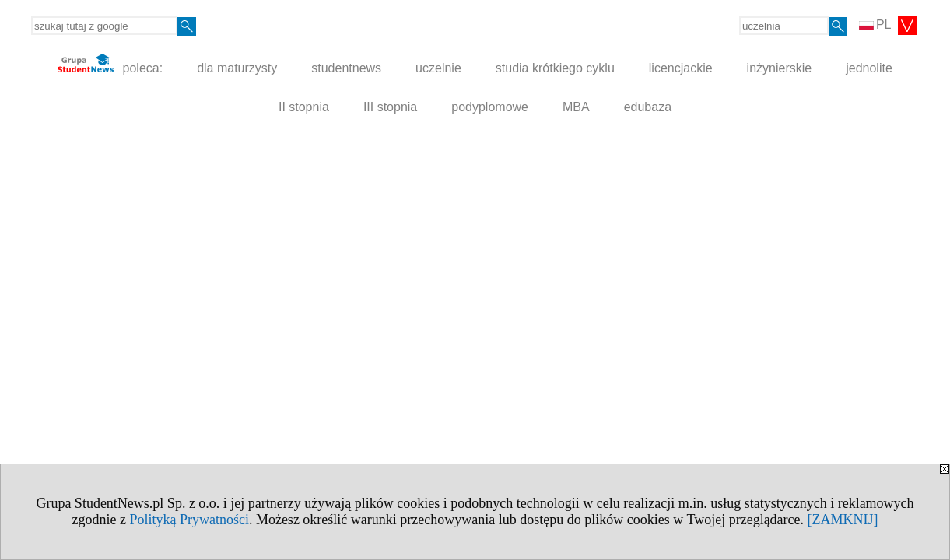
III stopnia (390, 107)
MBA (576, 107)
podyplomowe (490, 107)
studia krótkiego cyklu (555, 68)
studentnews (346, 68)
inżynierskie (780, 68)
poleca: (110, 64)
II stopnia (304, 107)
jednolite (869, 68)
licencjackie (681, 68)
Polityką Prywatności (189, 520)
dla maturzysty (237, 68)
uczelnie (438, 68)
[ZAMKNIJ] (843, 520)
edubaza (648, 107)
